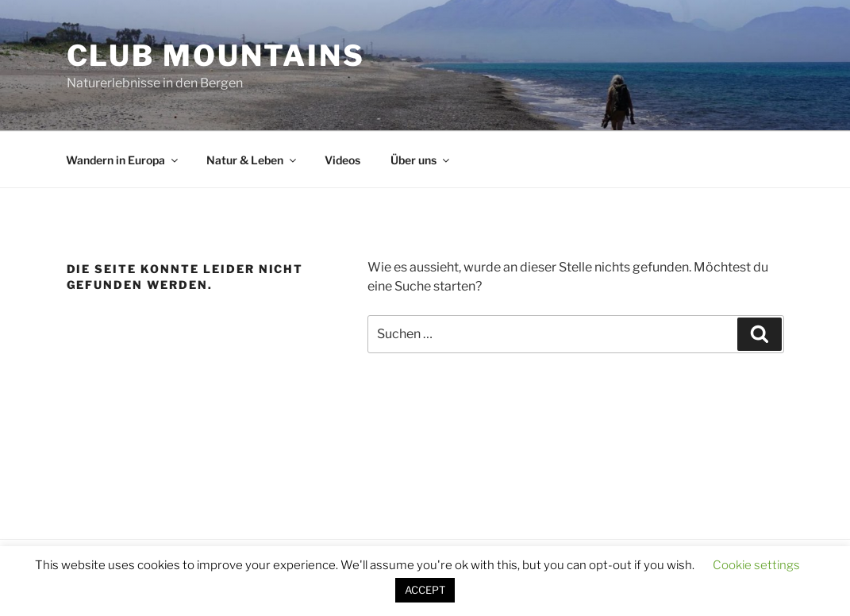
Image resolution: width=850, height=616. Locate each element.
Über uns (421, 160)
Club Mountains (216, 56)
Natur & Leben (252, 160)
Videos (342, 160)
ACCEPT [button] (425, 590)
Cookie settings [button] (756, 565)
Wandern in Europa (123, 160)
